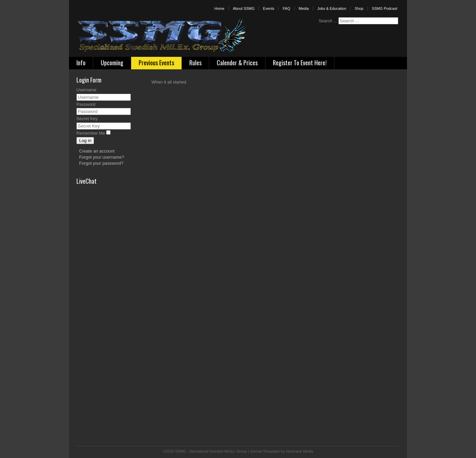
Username (86, 90)
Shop (359, 8)
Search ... (328, 21)
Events (269, 8)
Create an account (97, 151)
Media (304, 8)
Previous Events (156, 63)
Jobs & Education (332, 8)
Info (81, 63)
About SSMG (244, 8)
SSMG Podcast (385, 8)
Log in (85, 141)
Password (86, 104)
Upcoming (112, 63)
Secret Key (87, 119)
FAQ (286, 8)
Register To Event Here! (300, 63)
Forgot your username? (102, 157)
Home (219, 8)
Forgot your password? (101, 163)
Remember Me (91, 133)
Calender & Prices (237, 63)
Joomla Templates (265, 451)
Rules (195, 63)
